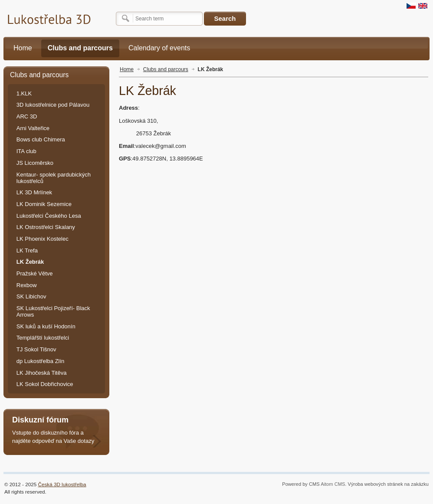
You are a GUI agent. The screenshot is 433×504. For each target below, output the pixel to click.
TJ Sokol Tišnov (36, 349)
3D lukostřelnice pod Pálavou (53, 105)
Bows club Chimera (41, 139)
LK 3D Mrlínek (34, 192)
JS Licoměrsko (35, 163)
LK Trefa (27, 250)
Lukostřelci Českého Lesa (49, 216)
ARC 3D (27, 116)
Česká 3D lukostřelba (62, 484)
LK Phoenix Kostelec (43, 239)
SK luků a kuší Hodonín (46, 326)
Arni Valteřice (33, 128)
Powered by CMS (301, 484)
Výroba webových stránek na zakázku (389, 484)
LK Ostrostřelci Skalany (46, 227)
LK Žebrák (211, 69)
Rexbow (27, 285)
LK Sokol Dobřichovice (45, 384)
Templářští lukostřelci (43, 338)
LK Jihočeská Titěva (42, 373)
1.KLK (24, 93)
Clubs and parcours (166, 69)
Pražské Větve (35, 273)
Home (127, 69)
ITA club (26, 151)
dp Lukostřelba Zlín (41, 361)
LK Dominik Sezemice (44, 204)
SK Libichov (31, 296)
